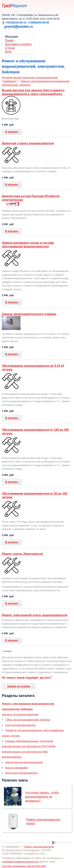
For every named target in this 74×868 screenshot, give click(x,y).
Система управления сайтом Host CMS (24, 866)
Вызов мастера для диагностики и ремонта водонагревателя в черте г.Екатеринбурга (33, 92)
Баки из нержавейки (16, 768)
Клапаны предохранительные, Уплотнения (29, 741)
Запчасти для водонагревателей (20, 714)
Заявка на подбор (19, 686)
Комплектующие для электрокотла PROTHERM (29, 746)
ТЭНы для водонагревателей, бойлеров (28, 720)
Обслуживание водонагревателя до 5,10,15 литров (33, 368)
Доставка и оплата (18, 44)
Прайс (9, 40)
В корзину (12, 132)
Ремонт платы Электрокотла (22, 554)
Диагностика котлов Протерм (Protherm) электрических (31, 198)
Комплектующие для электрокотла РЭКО (25, 752)
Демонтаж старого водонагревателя (28, 143)
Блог (8, 52)
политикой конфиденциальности (20, 862)
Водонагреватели (12, 757)
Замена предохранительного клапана (29, 314)
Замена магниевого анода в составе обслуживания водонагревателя (28, 245)
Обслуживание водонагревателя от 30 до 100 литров (35, 495)
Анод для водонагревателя (20, 725)
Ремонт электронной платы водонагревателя (35, 615)
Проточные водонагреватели (21, 773)
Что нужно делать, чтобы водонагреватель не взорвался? (42, 797)
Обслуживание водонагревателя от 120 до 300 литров (35, 432)
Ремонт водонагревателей (39, 847)
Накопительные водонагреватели (24, 762)
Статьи (10, 48)
